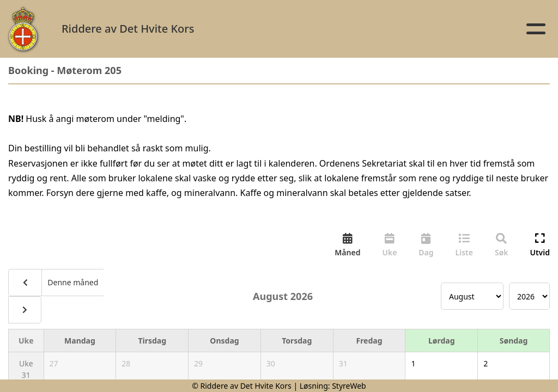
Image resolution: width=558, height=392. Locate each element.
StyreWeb (349, 386)
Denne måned (72, 282)
